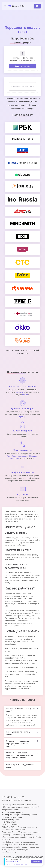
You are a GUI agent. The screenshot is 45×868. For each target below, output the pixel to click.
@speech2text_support (21, 800)
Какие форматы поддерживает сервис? (20, 766)
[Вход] (37, 6)
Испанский (15, 459)
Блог (17, 820)
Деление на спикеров (22, 409)
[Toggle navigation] (5, 6)
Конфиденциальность (23, 472)
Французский (23, 456)
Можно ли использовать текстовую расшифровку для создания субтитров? (19, 755)
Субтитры (23, 494)
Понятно (37, 862)
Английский (12, 456)
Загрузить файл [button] (22, 66)
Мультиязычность (23, 450)
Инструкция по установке (13, 856)
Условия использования (12, 812)
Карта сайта (7, 820)
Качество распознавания (23, 386)
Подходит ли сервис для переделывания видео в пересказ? (17, 744)
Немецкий (33, 456)
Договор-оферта (9, 815)
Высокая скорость (23, 431)
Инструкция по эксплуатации (33, 856)
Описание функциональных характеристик (27, 858)
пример (20, 392)
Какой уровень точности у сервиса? (18, 733)
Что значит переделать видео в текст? (21, 710)
